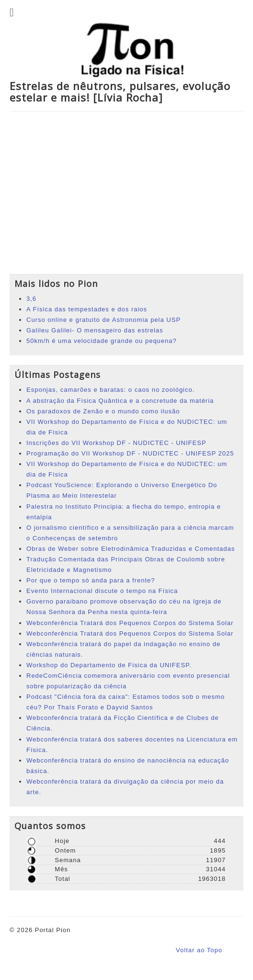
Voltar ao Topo (199, 950)
